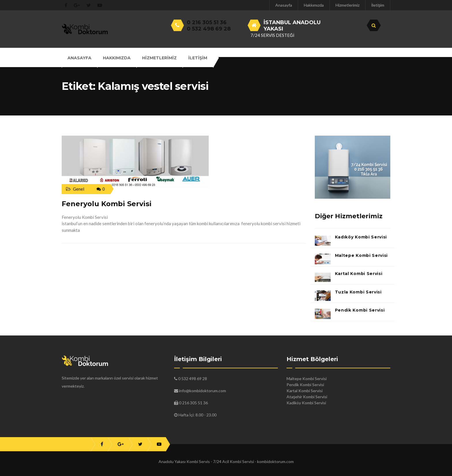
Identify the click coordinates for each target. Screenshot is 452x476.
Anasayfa (284, 5)
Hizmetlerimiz (348, 5)
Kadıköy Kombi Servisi (361, 237)
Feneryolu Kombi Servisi (107, 204)
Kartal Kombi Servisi (359, 274)
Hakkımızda (314, 5)
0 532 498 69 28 (209, 29)
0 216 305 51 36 (207, 22)
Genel (79, 189)
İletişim (378, 5)
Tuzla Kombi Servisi (358, 292)
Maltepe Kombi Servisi (361, 255)
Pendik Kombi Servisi (360, 310)
